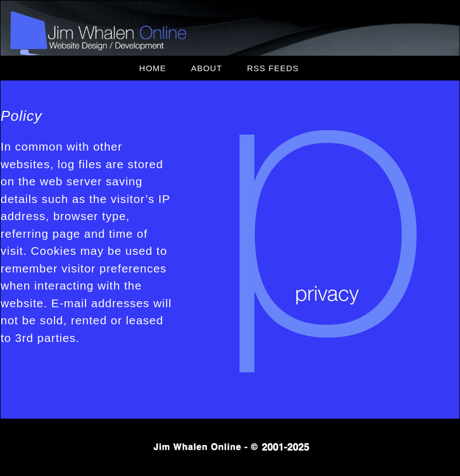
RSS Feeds (273, 68)
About (207, 68)
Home (153, 68)
